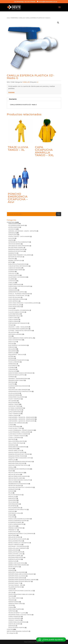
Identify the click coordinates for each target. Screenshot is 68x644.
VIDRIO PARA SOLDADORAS (17, 622)
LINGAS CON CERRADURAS (17, 423)
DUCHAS (11, 343)
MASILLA (11, 467)
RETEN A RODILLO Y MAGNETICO (19, 543)
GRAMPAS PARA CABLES (16, 380)
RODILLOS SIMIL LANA (15, 554)
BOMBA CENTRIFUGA (15, 260)
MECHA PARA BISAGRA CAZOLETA (19, 480)
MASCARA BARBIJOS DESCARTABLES (20, 462)
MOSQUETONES (13, 489)
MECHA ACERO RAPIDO (16, 473)
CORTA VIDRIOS (13, 321)
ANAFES (11, 240)
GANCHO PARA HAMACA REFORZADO (21, 373)
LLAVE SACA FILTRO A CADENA (18, 434)
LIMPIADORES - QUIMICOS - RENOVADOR (22, 417)
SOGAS (11, 569)
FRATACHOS (12, 371)
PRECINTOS (12, 526)
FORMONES (12, 369)
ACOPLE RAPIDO (14, 227)
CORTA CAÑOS (13, 318)
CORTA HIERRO (13, 319)
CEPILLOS (11, 288)
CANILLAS (22, 18)
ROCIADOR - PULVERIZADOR (18, 546)
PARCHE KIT (12, 498)
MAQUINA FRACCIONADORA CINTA (20, 458)
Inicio (8, 18)
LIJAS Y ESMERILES (14, 414)
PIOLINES (11, 517)
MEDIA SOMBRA (13, 482)
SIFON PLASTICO (14, 567)
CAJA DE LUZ (13, 273)
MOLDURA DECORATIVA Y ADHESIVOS (21, 487)
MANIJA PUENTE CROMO (16, 452)
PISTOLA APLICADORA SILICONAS (19, 519)
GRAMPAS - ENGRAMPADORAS (18, 379)
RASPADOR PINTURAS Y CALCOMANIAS (21, 533)
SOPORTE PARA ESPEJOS (16, 578)
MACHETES (12, 439)
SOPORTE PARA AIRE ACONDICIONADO (21, 574)
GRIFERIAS (12, 382)
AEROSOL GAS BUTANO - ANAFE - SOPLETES (22, 231)
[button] (58, 23)
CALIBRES (12, 279)
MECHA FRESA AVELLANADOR (18, 476)
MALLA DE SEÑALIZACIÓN (17, 441)
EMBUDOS (12, 347)
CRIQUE (11, 325)
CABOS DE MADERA (15, 268)
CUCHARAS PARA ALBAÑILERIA (18, 329)
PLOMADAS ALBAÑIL (15, 522)
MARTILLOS (12, 460)
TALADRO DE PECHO (15, 587)
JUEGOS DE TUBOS (14, 406)
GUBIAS (11, 388)
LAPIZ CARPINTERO (15, 412)
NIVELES (11, 491)
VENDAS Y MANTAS (14, 620)
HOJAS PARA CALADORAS (17, 397)
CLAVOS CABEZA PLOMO (16, 312)
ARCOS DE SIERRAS (15, 244)
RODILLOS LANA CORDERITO (18, 548)
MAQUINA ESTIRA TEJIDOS (17, 456)
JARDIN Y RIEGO (14, 404)
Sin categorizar (11, 633)
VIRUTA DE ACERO (14, 624)
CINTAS (11, 308)
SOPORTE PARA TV (14, 583)
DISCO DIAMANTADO (15, 340)
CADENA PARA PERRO (16, 270)
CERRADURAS (13, 290)
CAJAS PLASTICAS (14, 275)
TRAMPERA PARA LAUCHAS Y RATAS (20, 615)
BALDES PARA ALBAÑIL (16, 248)
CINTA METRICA (13, 301)
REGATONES (12, 535)
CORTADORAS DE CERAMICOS (18, 323)
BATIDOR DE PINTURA (15, 257)
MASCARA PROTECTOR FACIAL (18, 465)
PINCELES (12, 511)
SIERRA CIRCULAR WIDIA (16, 563)
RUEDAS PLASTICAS (15, 559)
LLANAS (11, 425)
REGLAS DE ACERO (14, 537)
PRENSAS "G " (13, 530)
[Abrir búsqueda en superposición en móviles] (34, 214)
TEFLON (11, 593)
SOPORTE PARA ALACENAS (17, 576)
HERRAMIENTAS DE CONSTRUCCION (20, 391)
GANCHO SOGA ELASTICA (16, 375)
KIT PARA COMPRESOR (16, 408)
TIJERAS (11, 607)
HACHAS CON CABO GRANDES (18, 390)
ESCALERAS (12, 349)
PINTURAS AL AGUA (15, 513)
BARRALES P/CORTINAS (16, 251)
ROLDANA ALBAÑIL (15, 556)
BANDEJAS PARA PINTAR (16, 249)
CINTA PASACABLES (15, 307)
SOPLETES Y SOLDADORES (17, 572)
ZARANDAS (12, 626)
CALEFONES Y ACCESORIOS (17, 277)
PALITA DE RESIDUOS (15, 495)
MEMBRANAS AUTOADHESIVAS (18, 484)
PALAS (10, 493)
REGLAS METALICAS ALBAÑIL (18, 539)
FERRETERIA (14, 18)
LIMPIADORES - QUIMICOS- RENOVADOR (21, 421)
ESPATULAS (12, 353)
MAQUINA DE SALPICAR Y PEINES (19, 454)
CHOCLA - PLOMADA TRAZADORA (19, 294)
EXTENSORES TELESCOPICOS (18, 360)
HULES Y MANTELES (15, 399)
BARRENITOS (13, 253)
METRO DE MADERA (15, 486)
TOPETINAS (12, 611)
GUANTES (11, 384)
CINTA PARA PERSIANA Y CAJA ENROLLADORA (23, 303)
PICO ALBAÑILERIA (14, 508)
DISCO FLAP (12, 342)
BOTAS (11, 262)
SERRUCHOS (12, 561)
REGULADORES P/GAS (15, 541)
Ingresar (11, 92)
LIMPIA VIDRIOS (13, 415)
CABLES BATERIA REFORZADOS (18, 266)
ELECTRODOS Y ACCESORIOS (18, 345)
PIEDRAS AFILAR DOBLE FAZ (18, 509)
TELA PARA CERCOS (15, 598)
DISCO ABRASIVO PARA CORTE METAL (21, 338)
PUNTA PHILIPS (13, 532)
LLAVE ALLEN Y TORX (15, 428)
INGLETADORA (13, 402)
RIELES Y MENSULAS (15, 545)
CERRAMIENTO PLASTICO (16, 292)
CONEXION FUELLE (14, 316)
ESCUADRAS (12, 351)
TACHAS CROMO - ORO (16, 585)
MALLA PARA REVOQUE (16, 443)
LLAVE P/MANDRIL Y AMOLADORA (19, 432)
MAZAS (11, 471)
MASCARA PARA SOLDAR (16, 463)
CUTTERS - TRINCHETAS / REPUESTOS (20, 331)
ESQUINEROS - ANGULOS (16, 355)
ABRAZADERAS (13, 224)
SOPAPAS (11, 570)
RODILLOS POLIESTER (15, 552)
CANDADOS (12, 281)
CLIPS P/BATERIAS (14, 314)
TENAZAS (11, 600)
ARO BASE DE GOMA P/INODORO (19, 246)
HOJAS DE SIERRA (14, 395)
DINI (10, 336)
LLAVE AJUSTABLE (14, 426)
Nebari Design (39, 642)
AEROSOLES (12, 233)
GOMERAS (12, 377)
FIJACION (10, 629)
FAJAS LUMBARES (14, 362)
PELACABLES (13, 502)
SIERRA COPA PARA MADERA (18, 565)
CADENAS (12, 272)
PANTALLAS (12, 497)
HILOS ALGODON (14, 393)
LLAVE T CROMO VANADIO (17, 436)
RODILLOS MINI (13, 550)
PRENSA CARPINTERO (15, 528)
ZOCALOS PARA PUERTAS (16, 628)
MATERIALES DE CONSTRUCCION (19, 469)
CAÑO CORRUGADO (15, 284)
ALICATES (11, 238)
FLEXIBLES (12, 367)
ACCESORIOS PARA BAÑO (17, 225)
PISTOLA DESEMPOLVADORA (18, 521)
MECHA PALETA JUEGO (16, 478)
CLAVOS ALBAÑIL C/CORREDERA (19, 310)
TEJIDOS (11, 596)
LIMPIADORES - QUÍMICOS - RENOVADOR (22, 419)
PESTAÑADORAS (14, 504)
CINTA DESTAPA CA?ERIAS (17, 299)
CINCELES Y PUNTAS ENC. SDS (18, 296)
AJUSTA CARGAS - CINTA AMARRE (19, 236)
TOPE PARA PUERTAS (15, 609)
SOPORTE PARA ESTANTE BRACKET (20, 581)
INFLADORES (13, 401)
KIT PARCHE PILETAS (15, 410)
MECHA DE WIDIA (14, 474)
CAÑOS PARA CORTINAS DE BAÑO (19, 286)
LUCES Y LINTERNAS (15, 438)
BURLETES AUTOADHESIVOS (17, 264)
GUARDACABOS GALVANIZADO (18, 386)
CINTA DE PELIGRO (14, 297)
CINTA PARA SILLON (15, 305)
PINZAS (11, 515)
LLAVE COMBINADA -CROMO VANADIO (21, 430)
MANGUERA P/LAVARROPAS (17, 447)
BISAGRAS (12, 259)
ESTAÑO (11, 356)
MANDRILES (12, 445)
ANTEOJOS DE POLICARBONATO (19, 242)
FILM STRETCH (13, 366)
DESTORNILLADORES (15, 334)
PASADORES (12, 500)
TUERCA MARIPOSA (15, 616)
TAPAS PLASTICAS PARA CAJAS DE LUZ (21, 591)
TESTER (11, 605)
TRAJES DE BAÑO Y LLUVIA (17, 613)
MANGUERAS (13, 449)
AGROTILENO (13, 235)
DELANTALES (13, 332)
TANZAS (11, 589)
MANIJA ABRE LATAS (15, 450)
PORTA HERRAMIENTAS (16, 524)
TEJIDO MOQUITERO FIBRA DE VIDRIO (21, 594)
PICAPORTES (13, 506)
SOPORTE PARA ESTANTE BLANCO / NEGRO (22, 580)
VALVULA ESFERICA (15, 618)
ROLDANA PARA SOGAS (16, 557)
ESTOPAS (11, 358)
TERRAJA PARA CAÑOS (16, 604)
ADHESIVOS (12, 229)
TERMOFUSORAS (14, 602)
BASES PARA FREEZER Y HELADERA (20, 255)
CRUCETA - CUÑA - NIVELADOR (18, 327)
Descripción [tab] (13, 99)
